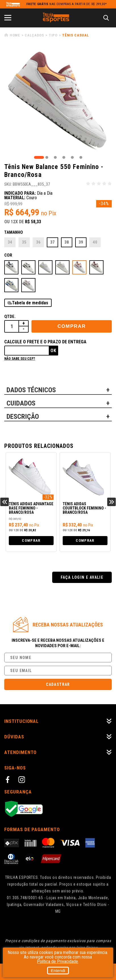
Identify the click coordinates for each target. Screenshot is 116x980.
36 (38, 242)
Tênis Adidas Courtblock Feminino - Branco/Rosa (84, 508)
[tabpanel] (58, 101)
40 (95, 242)
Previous (5, 502)
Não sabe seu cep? (20, 359)
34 (10, 242)
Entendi (58, 971)
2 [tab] (47, 157)
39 (81, 242)
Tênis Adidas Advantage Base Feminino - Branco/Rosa (31, 508)
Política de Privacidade (57, 961)
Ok (53, 351)
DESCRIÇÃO (23, 417)
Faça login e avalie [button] (82, 577)
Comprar (72, 326)
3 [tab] (55, 157)
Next (111, 502)
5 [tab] (72, 157)
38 (67, 242)
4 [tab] (64, 157)
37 (52, 242)
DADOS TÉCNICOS (31, 390)
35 (24, 242)
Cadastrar (58, 684)
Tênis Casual (75, 35)
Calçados (34, 35)
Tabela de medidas (30, 303)
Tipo (53, 35)
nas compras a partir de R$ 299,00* (67, 4)
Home (15, 35)
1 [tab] (39, 157)
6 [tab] (81, 157)
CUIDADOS (21, 403)
